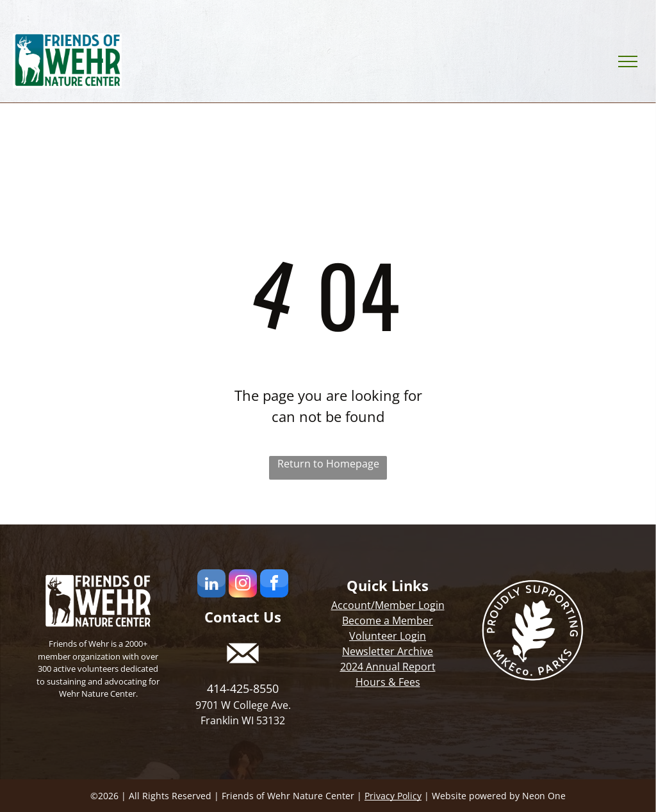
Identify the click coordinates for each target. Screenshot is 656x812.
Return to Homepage (328, 464)
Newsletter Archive (388, 651)
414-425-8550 (243, 688)
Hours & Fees (388, 682)
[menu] (628, 61)
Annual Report (401, 667)
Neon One (544, 796)
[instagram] (243, 585)
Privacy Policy (393, 796)
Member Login (410, 605)
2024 (352, 667)
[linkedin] (211, 585)
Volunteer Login (388, 636)
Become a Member (388, 621)
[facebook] (274, 585)
